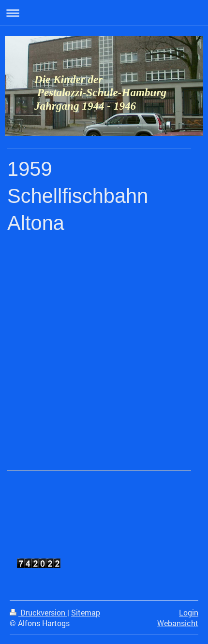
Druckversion (38, 613)
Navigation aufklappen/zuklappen (104, 13)
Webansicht (178, 623)
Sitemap (86, 613)
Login (189, 613)
